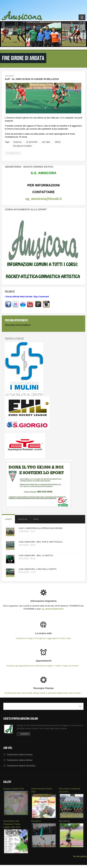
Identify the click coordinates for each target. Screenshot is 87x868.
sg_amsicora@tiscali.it (43, 199)
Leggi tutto (15, 153)
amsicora (17, 142)
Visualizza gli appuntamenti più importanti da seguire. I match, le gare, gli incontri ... (43, 663)
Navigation (82, 17)
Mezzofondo (64, 821)
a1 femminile (32, 142)
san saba (46, 142)
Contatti (24, 734)
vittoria (58, 142)
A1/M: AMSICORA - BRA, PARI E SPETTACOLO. (41, 542)
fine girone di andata (22, 146)
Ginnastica (36, 821)
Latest (8, 519)
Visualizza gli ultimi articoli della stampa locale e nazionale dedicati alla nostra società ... (43, 691)
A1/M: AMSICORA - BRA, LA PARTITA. (36, 556)
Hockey (20, 755)
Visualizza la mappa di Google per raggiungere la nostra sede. (43, 636)
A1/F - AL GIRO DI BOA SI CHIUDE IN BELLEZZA (32, 79)
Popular (23, 519)
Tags (36, 519)
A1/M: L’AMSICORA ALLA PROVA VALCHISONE (41, 528)
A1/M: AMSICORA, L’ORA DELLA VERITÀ (38, 569)
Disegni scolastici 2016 (14, 789)
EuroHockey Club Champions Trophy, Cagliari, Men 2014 (12, 824)
